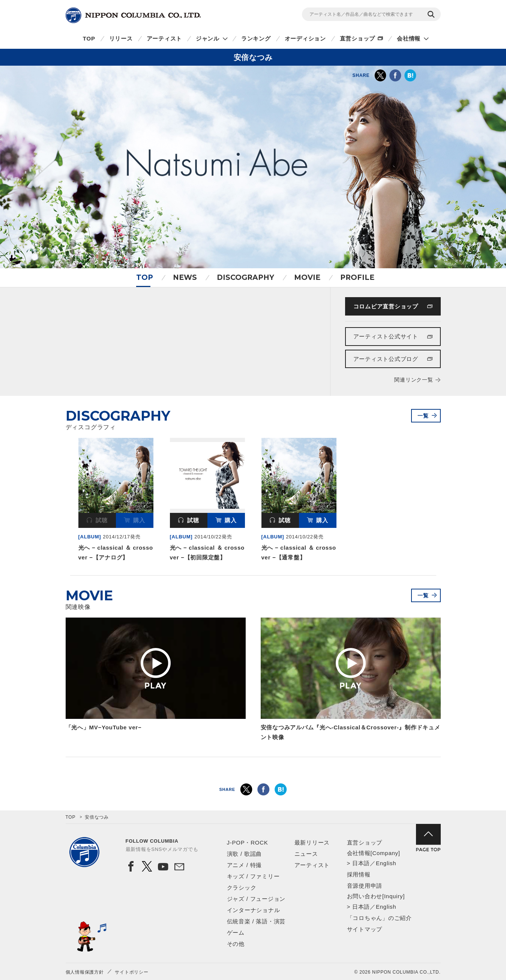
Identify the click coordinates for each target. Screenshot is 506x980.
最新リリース (312, 842)
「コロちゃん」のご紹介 (379, 918)
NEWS (185, 277)
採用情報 (359, 874)
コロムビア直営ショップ (386, 306)
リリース (121, 38)
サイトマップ (365, 929)
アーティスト (164, 38)
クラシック (242, 888)
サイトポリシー (131, 972)
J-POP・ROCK (248, 842)
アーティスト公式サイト (386, 336)
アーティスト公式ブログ (386, 359)
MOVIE (307, 277)
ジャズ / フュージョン (256, 899)
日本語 (361, 863)
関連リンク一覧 (414, 380)
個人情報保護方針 (85, 972)
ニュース (306, 854)
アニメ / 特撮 (245, 865)
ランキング (256, 38)
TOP (89, 38)
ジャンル (208, 38)
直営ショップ (358, 38)
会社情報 (409, 38)
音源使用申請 (365, 886)
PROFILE (357, 277)
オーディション (305, 38)
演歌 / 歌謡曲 (245, 854)
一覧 (423, 416)
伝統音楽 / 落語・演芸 (256, 921)
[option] (116, 501)
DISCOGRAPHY (245, 277)
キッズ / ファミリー (253, 876)
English (386, 863)
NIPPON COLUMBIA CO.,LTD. (133, 15)
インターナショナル (254, 910)
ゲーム (236, 933)
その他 (236, 944)
